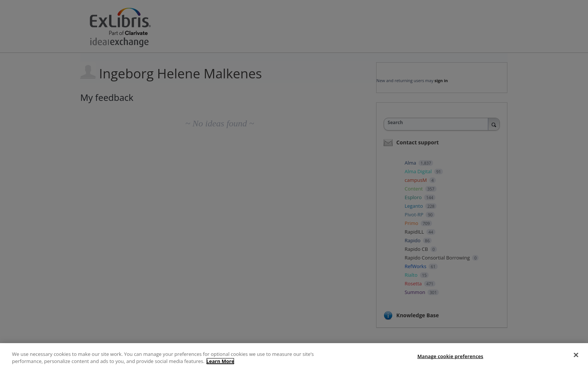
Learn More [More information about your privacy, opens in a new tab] (220, 361)
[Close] (576, 355)
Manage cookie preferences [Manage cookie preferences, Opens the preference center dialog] (450, 356)
